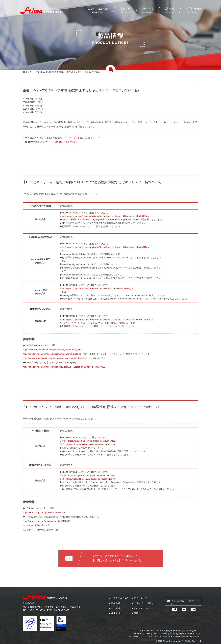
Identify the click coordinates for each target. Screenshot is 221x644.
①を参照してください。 (86, 138)
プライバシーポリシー (145, 603)
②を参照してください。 (67, 142)
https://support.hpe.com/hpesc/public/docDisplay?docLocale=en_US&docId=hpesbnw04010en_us (106, 320)
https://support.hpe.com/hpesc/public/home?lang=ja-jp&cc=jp (52, 354)
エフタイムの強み (120, 598)
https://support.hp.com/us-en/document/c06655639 (90, 444)
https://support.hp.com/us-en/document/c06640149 (90, 479)
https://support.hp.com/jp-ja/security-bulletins (44, 512)
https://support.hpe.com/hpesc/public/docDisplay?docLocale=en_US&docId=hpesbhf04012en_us (106, 247)
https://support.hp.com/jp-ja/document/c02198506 (46, 521)
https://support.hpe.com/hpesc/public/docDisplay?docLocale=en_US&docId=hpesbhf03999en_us (106, 216)
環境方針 (138, 613)
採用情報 (116, 613)
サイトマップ (140, 598)
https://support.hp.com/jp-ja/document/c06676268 (92, 475)
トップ (29, 72)
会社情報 (116, 608)
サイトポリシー (141, 608)
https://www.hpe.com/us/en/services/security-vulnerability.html (52, 350)
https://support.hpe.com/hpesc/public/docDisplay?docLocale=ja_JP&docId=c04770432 (64, 367)
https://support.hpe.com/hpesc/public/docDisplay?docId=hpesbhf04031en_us (96, 288)
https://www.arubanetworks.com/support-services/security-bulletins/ (55, 358)
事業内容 (116, 603)
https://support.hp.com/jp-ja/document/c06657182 (92, 441)
